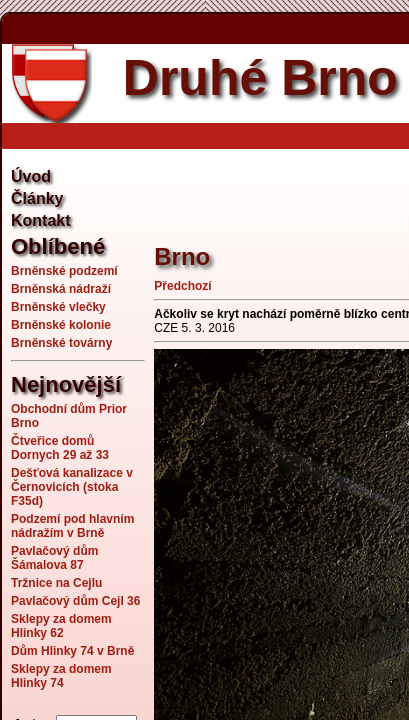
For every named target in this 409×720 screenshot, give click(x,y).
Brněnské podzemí (64, 271)
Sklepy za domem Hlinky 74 (61, 676)
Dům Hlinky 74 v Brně (72, 651)
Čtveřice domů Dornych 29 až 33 (60, 448)
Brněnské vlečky (58, 307)
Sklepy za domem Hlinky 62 (61, 626)
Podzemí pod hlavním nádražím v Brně (72, 526)
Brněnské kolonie (61, 325)
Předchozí (182, 286)
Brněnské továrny (61, 343)
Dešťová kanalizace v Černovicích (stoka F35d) (72, 487)
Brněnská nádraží (61, 289)
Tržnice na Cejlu (56, 583)
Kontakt (41, 220)
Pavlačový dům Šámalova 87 (54, 558)
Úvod (31, 176)
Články (37, 198)
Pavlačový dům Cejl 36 (75, 601)
